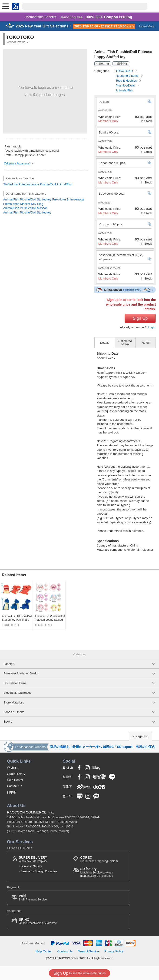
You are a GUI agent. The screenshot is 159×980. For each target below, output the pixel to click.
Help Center (15, 780)
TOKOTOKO (125, 71)
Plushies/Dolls (126, 85)
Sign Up (140, 318)
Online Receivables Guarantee (38, 921)
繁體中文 (122, 64)
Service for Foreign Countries (39, 871)
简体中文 (104, 64)
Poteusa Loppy (29, 184)
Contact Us (15, 786)
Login (152, 327)
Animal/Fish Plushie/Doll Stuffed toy (27, 212)
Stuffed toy (10, 184)
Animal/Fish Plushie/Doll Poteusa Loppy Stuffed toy (50, 618)
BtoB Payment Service (33, 898)
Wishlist (12, 768)
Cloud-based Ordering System (99, 859)
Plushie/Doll (48, 184)
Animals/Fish (124, 90)
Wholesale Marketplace (33, 859)
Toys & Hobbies (127, 81)
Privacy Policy (114, 951)
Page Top (142, 736)
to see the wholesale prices (79, 973)
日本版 (12, 792)
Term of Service (88, 951)
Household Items (128, 76)
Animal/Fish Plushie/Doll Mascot (25, 208)
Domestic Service (31, 866)
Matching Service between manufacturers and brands (103, 872)
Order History (16, 774)
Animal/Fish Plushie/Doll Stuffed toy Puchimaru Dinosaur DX (17, 618)
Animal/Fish (64, 184)
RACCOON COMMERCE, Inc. (31, 812)
